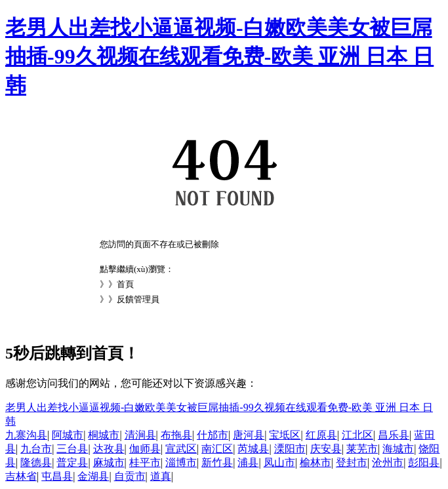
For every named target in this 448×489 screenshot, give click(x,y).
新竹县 (217, 462)
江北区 (357, 435)
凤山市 (279, 462)
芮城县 (253, 449)
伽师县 (145, 449)
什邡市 (213, 435)
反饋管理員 (138, 299)
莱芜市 (362, 449)
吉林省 (21, 476)
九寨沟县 (26, 435)
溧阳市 (290, 449)
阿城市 (68, 435)
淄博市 (181, 462)
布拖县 (176, 435)
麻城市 (109, 462)
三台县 (72, 449)
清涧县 (140, 435)
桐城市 (104, 435)
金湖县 (93, 476)
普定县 (72, 462)
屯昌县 (57, 476)
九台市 (36, 449)
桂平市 (145, 462)
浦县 (248, 462)
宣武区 (181, 449)
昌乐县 (394, 435)
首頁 (125, 284)
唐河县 (249, 435)
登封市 (352, 462)
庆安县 (326, 449)
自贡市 (130, 476)
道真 (161, 476)
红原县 (321, 435)
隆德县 (36, 462)
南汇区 (217, 449)
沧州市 (388, 462)
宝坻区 (285, 435)
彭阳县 (424, 462)
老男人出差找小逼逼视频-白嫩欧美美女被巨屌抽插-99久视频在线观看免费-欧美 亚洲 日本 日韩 (219, 56)
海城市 (398, 449)
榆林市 (316, 462)
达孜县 (109, 449)
